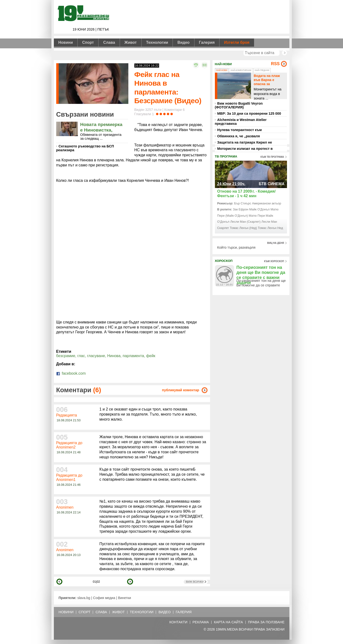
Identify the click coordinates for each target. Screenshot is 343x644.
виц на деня (276, 243)
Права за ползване (266, 622)
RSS (275, 64)
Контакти (178, 622)
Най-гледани (262, 70)
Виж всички (195, 582)
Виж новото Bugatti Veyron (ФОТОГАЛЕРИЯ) (239, 105)
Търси (284, 53)
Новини (66, 42)
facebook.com (71, 373)
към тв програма (272, 157)
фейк (151, 356)
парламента (133, 356)
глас (81, 356)
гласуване (96, 356)
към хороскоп (274, 261)
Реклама (201, 622)
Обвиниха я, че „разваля (239, 136)
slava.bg (84, 598)
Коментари (79, 390)
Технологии (157, 42)
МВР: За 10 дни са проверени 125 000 (249, 114)
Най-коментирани (241, 70)
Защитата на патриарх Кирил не (245, 142)
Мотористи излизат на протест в (245, 149)
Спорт (88, 42)
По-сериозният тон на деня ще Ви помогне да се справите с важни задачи (261, 275)
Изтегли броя (237, 42)
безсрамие (66, 356)
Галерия (207, 42)
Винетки (125, 598)
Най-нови (222, 70)
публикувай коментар (181, 390)
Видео (183, 42)
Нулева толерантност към (240, 130)
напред (130, 582)
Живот (131, 42)
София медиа (104, 598)
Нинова (114, 356)
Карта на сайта (228, 622)
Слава (109, 42)
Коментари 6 (174, 110)
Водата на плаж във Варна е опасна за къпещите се (267, 82)
